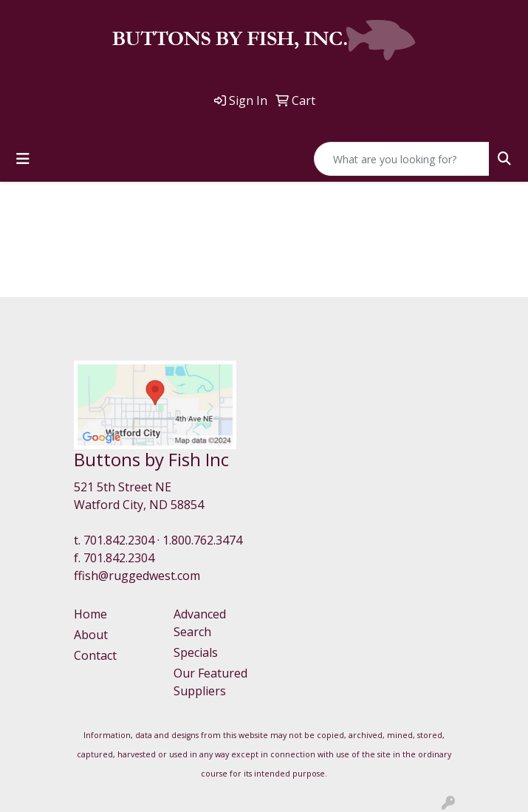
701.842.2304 (119, 540)
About (91, 635)
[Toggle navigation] (23, 159)
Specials (196, 652)
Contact (95, 655)
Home (90, 614)
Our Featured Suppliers (210, 682)
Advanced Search (200, 623)
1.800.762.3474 (202, 540)
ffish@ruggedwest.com (137, 576)
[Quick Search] (402, 159)
